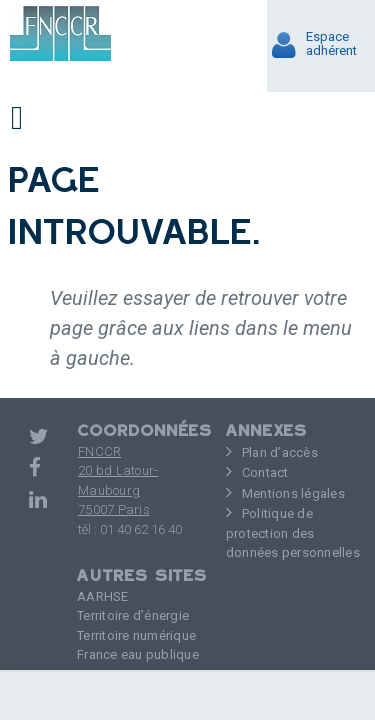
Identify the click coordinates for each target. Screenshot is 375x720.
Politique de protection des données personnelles (293, 533)
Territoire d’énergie (133, 615)
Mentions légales (293, 493)
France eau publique (138, 654)
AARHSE (103, 596)
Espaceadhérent (331, 44)
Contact (265, 472)
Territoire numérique (136, 635)
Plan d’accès (280, 452)
